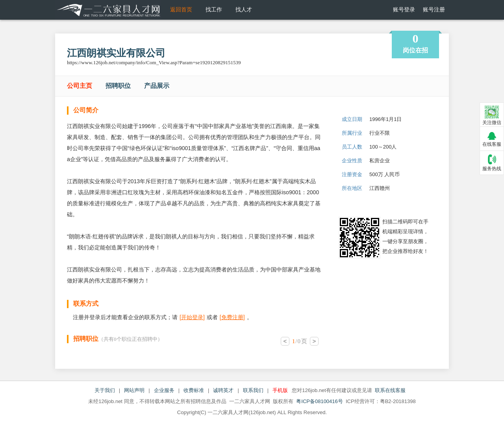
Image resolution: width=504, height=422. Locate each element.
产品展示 (157, 86)
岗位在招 (415, 43)
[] (192, 317)
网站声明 (134, 390)
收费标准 (194, 390)
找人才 (244, 10)
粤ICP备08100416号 (320, 401)
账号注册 (434, 10)
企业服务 (164, 390)
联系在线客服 (390, 390)
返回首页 (181, 10)
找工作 (214, 10)
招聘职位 (118, 86)
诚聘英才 (223, 390)
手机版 (280, 390)
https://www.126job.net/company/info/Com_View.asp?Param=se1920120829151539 (154, 62)
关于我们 (105, 390)
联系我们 (253, 390)
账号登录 (404, 10)
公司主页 (80, 86)
